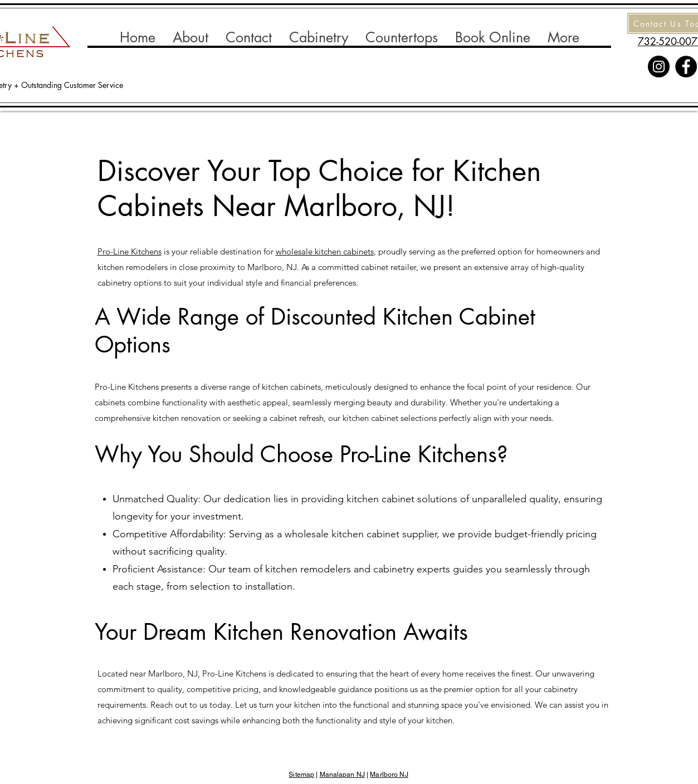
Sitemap (301, 775)
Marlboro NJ (389, 775)
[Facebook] (686, 67)
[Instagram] (659, 67)
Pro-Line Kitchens (130, 251)
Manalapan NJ (342, 775)
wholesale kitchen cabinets (325, 251)
